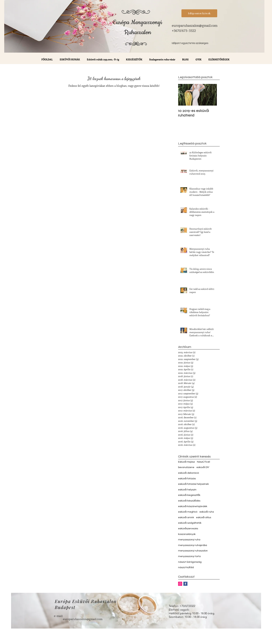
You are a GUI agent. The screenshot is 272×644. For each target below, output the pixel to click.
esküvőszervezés (188, 529)
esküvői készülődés (189, 501)
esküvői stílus (204, 517)
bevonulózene (186, 467)
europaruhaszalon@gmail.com (195, 26)
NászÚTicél (203, 462)
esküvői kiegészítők (189, 495)
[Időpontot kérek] (199, 13)
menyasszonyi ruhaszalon (193, 551)
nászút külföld (186, 567)
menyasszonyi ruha (189, 540)
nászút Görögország (190, 562)
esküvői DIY (203, 467)
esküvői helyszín (187, 490)
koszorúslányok (187, 534)
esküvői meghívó (188, 512)
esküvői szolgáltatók (190, 523)
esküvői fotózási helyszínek (193, 484)
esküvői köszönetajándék (193, 506)
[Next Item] (211, 95)
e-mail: (58, 616)
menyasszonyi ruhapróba (193, 545)
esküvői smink (186, 517)
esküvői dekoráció (188, 473)
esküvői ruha (207, 512)
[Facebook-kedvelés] (200, 71)
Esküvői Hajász (186, 462)
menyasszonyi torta (189, 556)
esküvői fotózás (187, 479)
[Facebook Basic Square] (185, 584)
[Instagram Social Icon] (180, 584)
